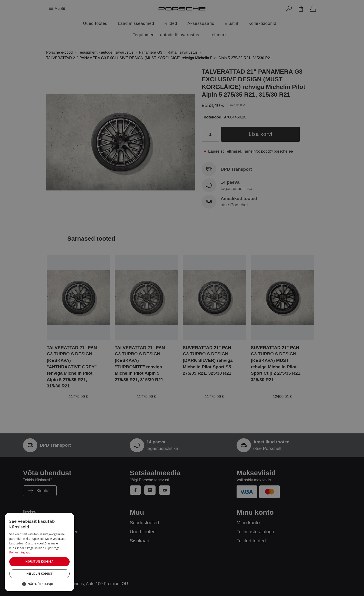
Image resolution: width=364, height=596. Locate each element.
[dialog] (39, 552)
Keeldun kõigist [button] (40, 574)
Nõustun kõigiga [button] (39, 562)
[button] (39, 584)
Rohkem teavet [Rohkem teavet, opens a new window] (19, 552)
